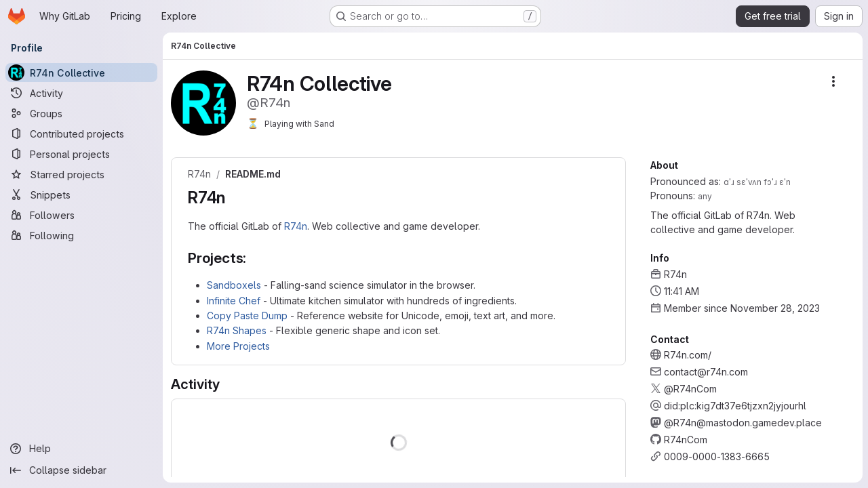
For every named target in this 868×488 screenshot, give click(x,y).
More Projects (238, 346)
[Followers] (81, 215)
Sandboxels (234, 285)
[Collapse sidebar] (81, 470)
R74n (199, 174)
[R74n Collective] (81, 73)
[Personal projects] (81, 154)
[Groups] (81, 113)
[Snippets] (81, 195)
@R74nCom (690, 389)
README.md (253, 174)
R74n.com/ (688, 355)
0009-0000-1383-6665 (717, 456)
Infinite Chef (234, 301)
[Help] (81, 449)
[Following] (81, 235)
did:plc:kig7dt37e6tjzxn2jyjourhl (735, 406)
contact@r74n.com (706, 372)
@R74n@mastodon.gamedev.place (743, 423)
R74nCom (686, 440)
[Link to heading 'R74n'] (234, 198)
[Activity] (81, 93)
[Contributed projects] (81, 134)
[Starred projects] (81, 174)
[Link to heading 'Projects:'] (254, 258)
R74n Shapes (237, 330)
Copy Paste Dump (247, 316)
